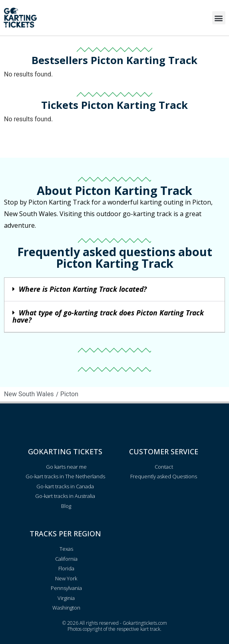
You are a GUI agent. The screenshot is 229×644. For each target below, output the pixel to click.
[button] (219, 18)
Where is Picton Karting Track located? (83, 289)
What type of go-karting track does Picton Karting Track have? (108, 316)
